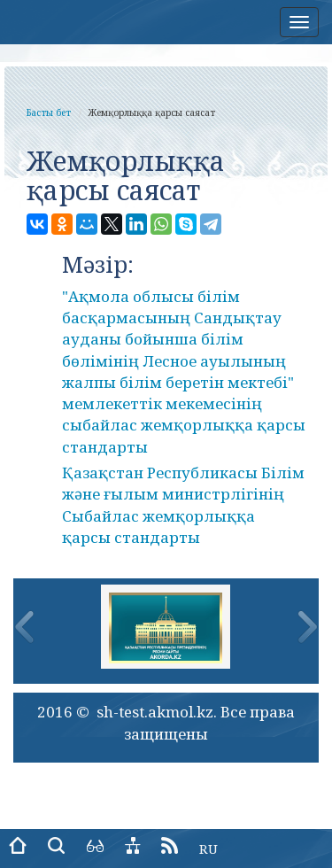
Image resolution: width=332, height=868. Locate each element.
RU (208, 849)
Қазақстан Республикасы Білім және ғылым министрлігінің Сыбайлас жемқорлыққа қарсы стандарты (183, 505)
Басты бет (49, 112)
